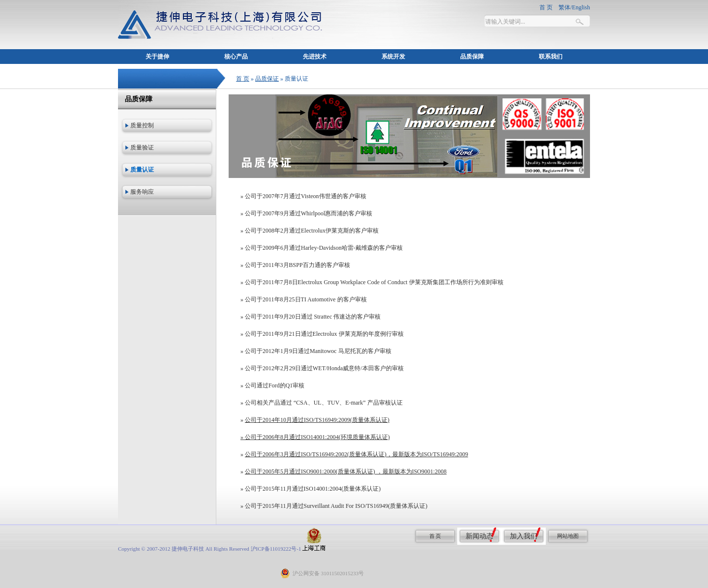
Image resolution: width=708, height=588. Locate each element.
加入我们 (524, 536)
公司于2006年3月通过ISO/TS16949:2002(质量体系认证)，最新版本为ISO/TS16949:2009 (356, 454)
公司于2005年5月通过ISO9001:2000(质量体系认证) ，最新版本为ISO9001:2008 (346, 471)
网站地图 (568, 536)
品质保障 (472, 57)
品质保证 (267, 79)
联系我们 (551, 57)
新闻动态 (479, 536)
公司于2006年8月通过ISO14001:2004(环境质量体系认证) (317, 437)
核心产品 (236, 57)
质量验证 (142, 147)
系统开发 (393, 57)
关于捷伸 (157, 57)
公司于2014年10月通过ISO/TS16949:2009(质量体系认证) (317, 420)
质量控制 (142, 125)
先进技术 (315, 57)
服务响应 (142, 192)
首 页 (243, 79)
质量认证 (142, 170)
